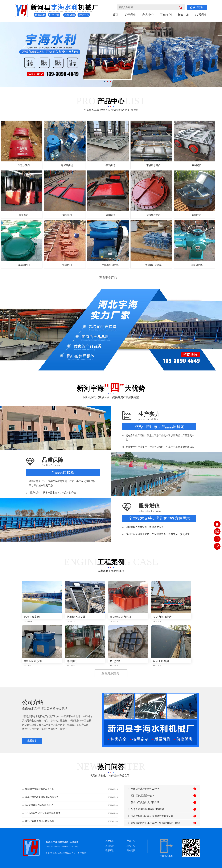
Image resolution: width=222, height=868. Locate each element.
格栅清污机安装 (76, 617)
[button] (28, 49)
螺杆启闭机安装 (33, 661)
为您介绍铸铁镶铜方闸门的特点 (147, 809)
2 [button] (107, 82)
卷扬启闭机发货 (162, 617)
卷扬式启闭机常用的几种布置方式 (42, 797)
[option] (111, 55)
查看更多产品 (108, 278)
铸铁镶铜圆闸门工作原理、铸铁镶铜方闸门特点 (156, 823)
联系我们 (201, 15)
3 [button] (110, 82)
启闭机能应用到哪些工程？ (145, 789)
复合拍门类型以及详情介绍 (145, 802)
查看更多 (32, 741)
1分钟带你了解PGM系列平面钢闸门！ (44, 813)
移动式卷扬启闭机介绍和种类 (40, 821)
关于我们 (130, 15)
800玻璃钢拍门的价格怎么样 (39, 805)
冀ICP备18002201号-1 (65, 853)
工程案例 (166, 15)
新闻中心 (184, 15)
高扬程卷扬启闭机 (120, 617)
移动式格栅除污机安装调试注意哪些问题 (152, 816)
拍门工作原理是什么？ (143, 796)
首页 (115, 15)
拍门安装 (115, 661)
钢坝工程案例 (32, 617)
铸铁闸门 (72, 661)
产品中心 (148, 15)
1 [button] (104, 82)
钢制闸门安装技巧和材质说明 (40, 789)
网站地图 (131, 851)
